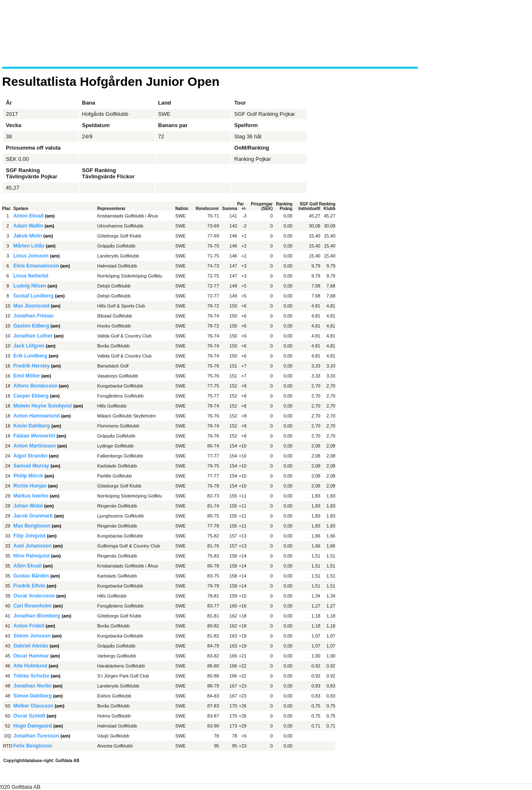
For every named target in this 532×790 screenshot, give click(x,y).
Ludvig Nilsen (30, 286)
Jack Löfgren (29, 346)
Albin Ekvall (27, 566)
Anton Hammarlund (36, 416)
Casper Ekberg (31, 396)
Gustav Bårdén (31, 576)
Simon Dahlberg (32, 696)
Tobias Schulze (31, 676)
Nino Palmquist (31, 556)
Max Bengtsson (32, 526)
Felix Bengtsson (33, 746)
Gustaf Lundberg (34, 296)
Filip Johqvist (29, 536)
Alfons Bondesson (35, 386)
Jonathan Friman (34, 316)
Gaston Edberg (31, 326)
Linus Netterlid (31, 276)
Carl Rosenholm (32, 606)
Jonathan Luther (33, 336)
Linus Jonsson (31, 256)
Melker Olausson (33, 706)
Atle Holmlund (30, 666)
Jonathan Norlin (32, 686)
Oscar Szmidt (29, 716)
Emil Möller (27, 376)
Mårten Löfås (29, 246)
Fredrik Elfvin (29, 586)
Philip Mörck (28, 476)
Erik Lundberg (30, 356)
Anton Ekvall (29, 216)
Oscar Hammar (31, 656)
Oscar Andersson (34, 596)
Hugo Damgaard (33, 726)
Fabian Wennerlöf (34, 436)
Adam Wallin (28, 226)
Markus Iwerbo (31, 496)
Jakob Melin (28, 236)
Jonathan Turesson (36, 736)
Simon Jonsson (32, 636)
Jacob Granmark (33, 516)
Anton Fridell (29, 626)
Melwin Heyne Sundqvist (43, 406)
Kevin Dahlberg (32, 426)
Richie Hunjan (30, 486)
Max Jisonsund (31, 306)
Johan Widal (28, 506)
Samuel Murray (31, 466)
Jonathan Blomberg (37, 616)
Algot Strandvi (30, 456)
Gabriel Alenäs (31, 646)
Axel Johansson (32, 546)
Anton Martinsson (35, 446)
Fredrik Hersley (31, 366)
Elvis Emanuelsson (36, 266)
